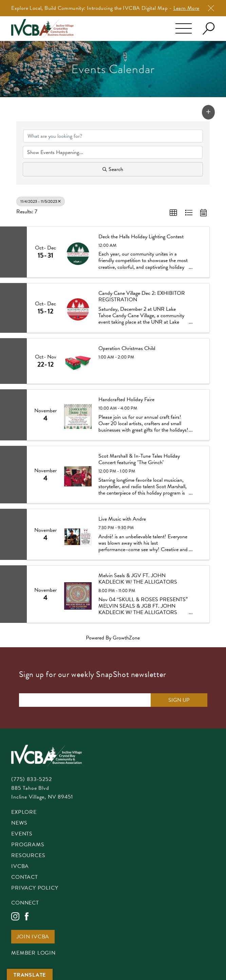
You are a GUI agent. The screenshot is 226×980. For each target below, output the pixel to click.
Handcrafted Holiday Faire (126, 400)
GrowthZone (126, 638)
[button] (208, 112)
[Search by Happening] (112, 152)
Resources (28, 856)
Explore (24, 813)
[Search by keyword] (113, 136)
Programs (28, 845)
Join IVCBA (33, 937)
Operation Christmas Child (127, 349)
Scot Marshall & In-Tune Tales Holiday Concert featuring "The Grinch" (139, 459)
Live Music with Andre (122, 519)
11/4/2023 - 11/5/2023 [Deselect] (41, 201)
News (19, 823)
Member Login (33, 953)
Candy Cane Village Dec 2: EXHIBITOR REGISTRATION (142, 297)
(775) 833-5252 (31, 779)
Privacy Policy (35, 888)
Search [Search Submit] (113, 169)
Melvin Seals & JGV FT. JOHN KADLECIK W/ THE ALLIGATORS (138, 579)
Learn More (186, 8)
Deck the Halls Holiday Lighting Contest (141, 237)
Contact (25, 878)
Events (22, 834)
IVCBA (20, 867)
